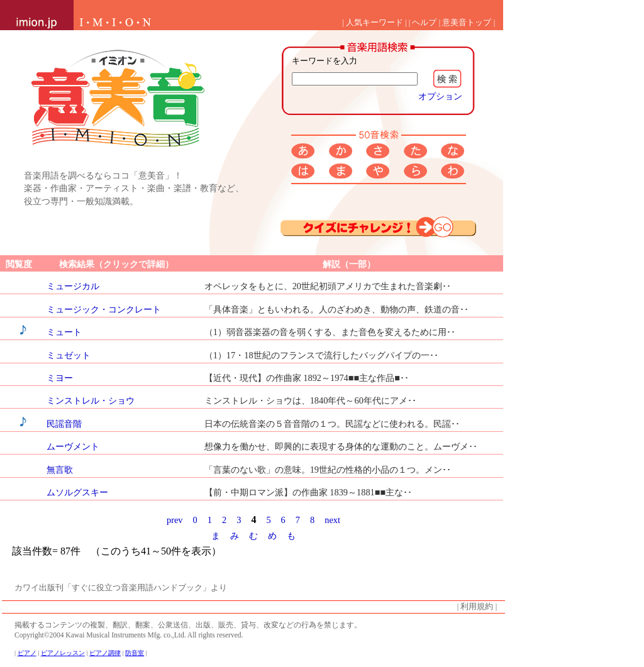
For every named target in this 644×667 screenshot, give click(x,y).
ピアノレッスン (63, 653)
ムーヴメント (73, 446)
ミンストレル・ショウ (91, 400)
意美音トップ (467, 23)
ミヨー (60, 378)
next (332, 520)
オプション (440, 96)
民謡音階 (64, 424)
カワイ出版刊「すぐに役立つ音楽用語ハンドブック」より (121, 588)
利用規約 (477, 607)
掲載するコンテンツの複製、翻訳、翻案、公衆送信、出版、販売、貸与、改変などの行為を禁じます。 (188, 625)
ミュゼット (69, 355)
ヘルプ (424, 23)
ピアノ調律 (105, 653)
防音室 (135, 653)
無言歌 (60, 470)
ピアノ (27, 653)
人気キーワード (375, 23)
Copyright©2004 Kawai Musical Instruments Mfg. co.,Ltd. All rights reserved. (129, 635)
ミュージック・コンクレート (104, 309)
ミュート (64, 332)
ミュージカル (73, 286)
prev (175, 520)
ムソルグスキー (77, 492)
